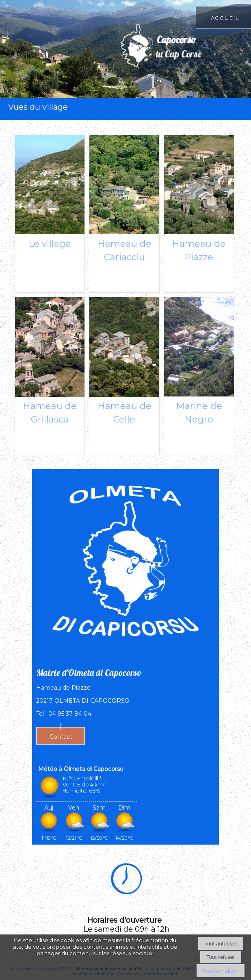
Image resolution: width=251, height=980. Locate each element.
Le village (50, 244)
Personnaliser (221, 971)
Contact (61, 737)
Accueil (225, 17)
